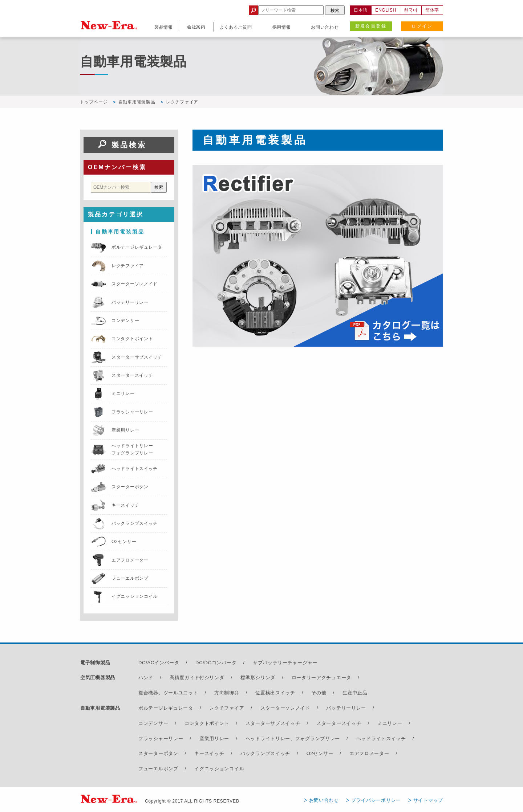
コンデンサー (153, 723)
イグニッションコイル (219, 769)
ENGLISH (386, 10)
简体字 (432, 10)
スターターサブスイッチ (273, 723)
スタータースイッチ (339, 723)
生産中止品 (355, 693)
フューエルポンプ (158, 769)
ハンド (146, 678)
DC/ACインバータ (159, 663)
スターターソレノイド (285, 708)
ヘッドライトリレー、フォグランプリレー (293, 738)
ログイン (422, 26)
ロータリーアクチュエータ (321, 678)
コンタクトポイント (207, 723)
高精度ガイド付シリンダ (197, 678)
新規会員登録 (371, 26)
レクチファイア (227, 708)
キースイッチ (209, 753)
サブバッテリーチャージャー (285, 663)
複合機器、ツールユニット (168, 693)
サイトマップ (428, 800)
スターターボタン (158, 753)
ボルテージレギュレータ (166, 708)
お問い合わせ (324, 800)
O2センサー (320, 753)
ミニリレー (390, 723)
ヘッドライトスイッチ (381, 738)
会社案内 (196, 27)
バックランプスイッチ (265, 753)
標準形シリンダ (258, 678)
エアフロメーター (369, 753)
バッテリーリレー (346, 708)
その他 (319, 693)
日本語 (361, 10)
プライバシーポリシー (376, 800)
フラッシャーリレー (161, 738)
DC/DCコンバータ (216, 663)
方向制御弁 (227, 693)
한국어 (411, 10)
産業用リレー (214, 738)
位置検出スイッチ (275, 693)
